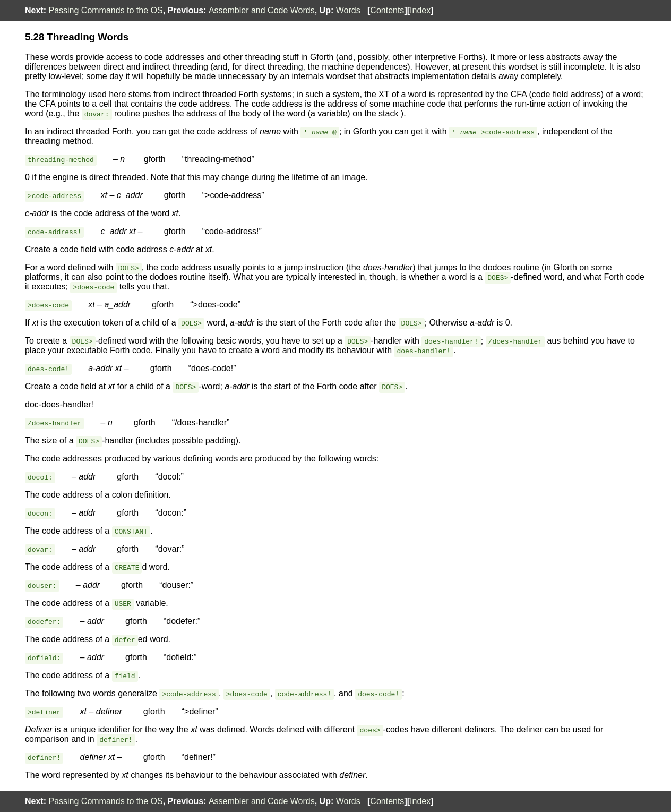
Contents (387, 10)
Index (420, 10)
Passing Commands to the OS (105, 10)
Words (348, 10)
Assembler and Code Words (262, 10)
